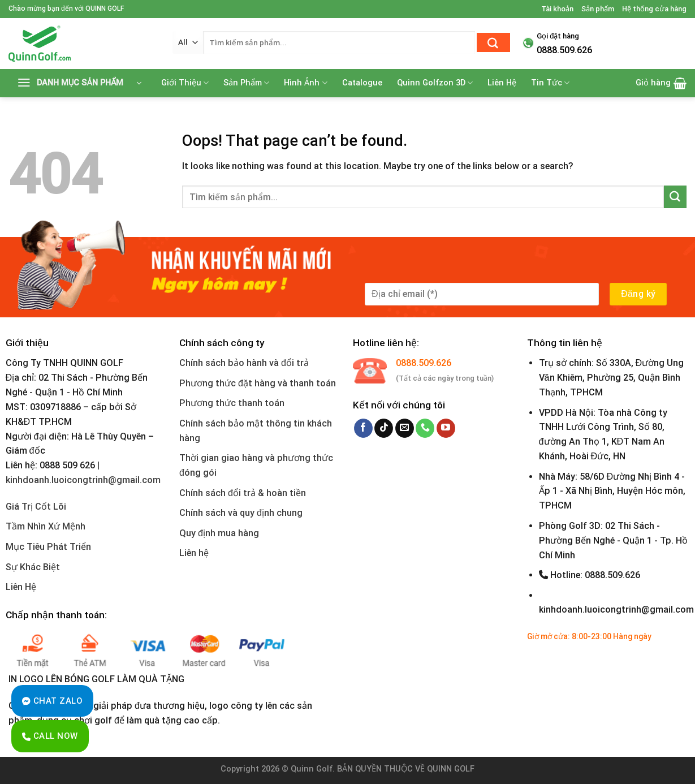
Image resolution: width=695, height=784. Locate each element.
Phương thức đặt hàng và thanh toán (258, 383)
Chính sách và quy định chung (241, 513)
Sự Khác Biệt (33, 567)
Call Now (50, 736)
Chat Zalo (52, 701)
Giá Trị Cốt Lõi (36, 507)
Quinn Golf (312, 769)
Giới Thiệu (185, 83)
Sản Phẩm (246, 83)
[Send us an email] (405, 428)
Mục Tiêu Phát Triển (48, 547)
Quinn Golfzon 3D (435, 83)
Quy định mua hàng (219, 533)
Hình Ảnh (305, 83)
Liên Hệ (502, 83)
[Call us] (425, 428)
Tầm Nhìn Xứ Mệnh (46, 526)
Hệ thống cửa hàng (654, 9)
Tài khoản (557, 9)
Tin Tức (550, 83)
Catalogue (362, 83)
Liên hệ (194, 553)
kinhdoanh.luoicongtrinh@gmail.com (83, 480)
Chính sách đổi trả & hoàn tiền (243, 493)
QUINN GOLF (450, 769)
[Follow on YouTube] (446, 428)
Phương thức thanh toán (232, 403)
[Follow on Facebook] (363, 428)
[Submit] (493, 42)
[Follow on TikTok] (384, 428)
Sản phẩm (598, 9)
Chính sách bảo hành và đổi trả (244, 363)
